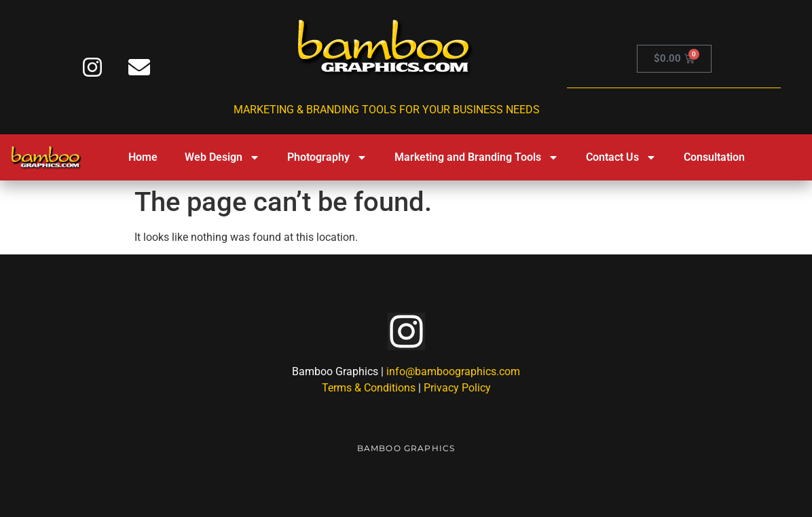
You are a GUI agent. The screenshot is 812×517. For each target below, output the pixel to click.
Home (143, 157)
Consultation (714, 157)
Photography (327, 157)
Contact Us (621, 157)
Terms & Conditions (369, 388)
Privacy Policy (457, 388)
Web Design (222, 157)
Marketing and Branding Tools (477, 157)
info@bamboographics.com (453, 371)
